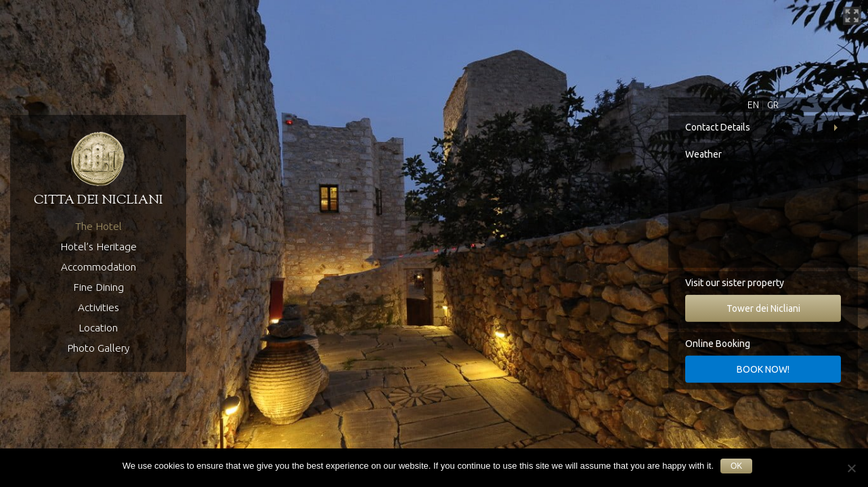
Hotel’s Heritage (99, 247)
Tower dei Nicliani (763, 308)
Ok (736, 466)
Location (98, 328)
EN (753, 105)
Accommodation (99, 267)
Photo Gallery (98, 348)
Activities (99, 307)
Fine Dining (99, 287)
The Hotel (99, 226)
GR (773, 105)
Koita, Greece (763, 217)
